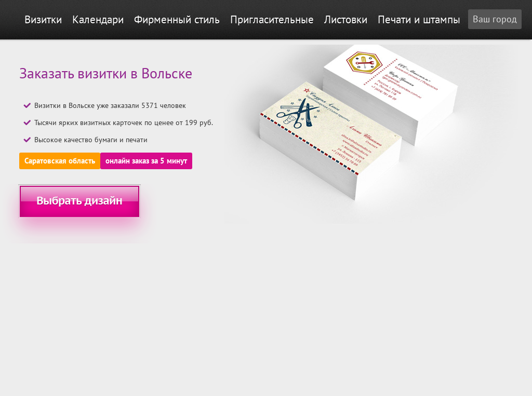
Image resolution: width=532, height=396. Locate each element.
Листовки (346, 19)
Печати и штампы (419, 19)
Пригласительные (272, 19)
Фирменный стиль (177, 19)
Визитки (43, 19)
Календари (98, 19)
